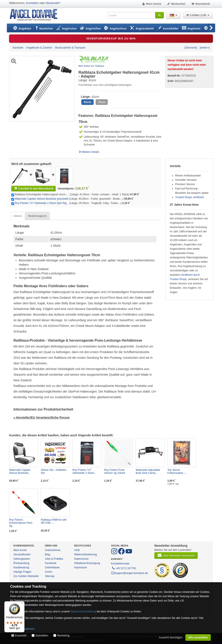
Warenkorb (200, 4)
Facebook (51, 563)
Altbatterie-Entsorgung (87, 563)
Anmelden (32, 3)
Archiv (48, 572)
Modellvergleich (37, 216)
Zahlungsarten (22, 559)
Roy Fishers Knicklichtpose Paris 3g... (21, 523)
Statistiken (42, 635)
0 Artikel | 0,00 (198, 15)
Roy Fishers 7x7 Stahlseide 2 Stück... (84, 471)
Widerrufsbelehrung (86, 554)
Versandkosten (22, 554)
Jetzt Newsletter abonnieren (176, 555)
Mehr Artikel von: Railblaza (91, 66)
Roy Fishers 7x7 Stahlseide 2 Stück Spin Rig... (42, 203)
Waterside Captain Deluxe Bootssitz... (20, 471)
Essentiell (21, 635)
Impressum (81, 567)
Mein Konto (152, 4)
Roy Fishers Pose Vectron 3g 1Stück (115, 471)
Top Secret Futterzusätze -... (177, 471)
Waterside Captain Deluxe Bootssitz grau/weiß (42, 199)
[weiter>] (205, 48)
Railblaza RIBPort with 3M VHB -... (54, 521)
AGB (77, 550)
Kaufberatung (21, 567)
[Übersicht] (191, 48)
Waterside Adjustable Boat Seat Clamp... (148, 471)
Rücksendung (21, 563)
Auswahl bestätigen (171, 637)
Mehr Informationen (22, 629)
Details (18, 216)
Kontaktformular (120, 564)
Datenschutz (81, 559)
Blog (47, 554)
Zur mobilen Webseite (26, 576)
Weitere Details (89, 152)
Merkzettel (176, 4)
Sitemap (50, 576)
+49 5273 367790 (124, 568)
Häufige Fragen (22, 572)
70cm (102, 102)
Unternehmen (53, 550)
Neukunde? (53, 3)
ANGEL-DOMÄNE (36, 15)
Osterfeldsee (52, 567)
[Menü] (22, 604)
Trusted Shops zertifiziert (189, 197)
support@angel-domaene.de (129, 573)
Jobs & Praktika (54, 559)
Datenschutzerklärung (83, 611)
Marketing (63, 635)
